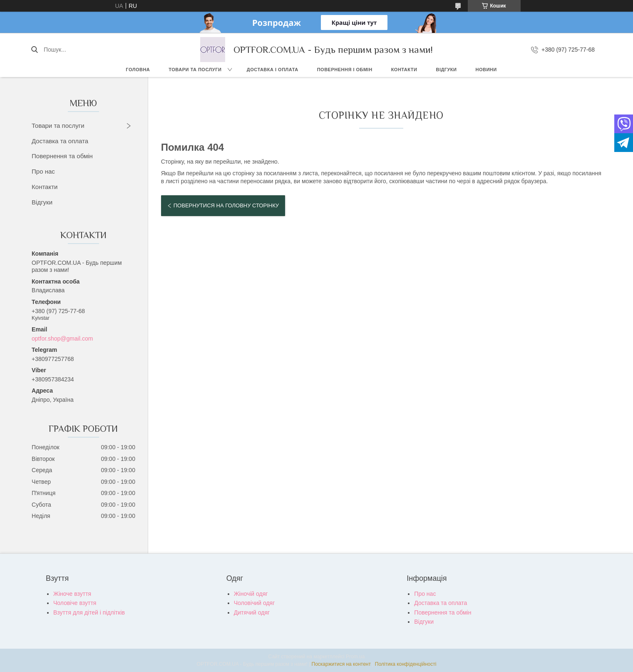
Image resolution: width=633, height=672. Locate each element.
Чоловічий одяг (254, 603)
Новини (486, 70)
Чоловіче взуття (75, 603)
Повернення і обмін (345, 70)
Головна (138, 70)
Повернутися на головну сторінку (226, 205)
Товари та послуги (195, 70)
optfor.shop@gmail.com (62, 338)
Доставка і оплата (273, 70)
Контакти (404, 70)
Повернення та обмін (62, 156)
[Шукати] (34, 50)
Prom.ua (355, 657)
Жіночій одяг (251, 594)
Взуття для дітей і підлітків (89, 612)
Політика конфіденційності (406, 664)
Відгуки (446, 70)
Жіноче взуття (72, 594)
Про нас (43, 171)
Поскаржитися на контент (341, 664)
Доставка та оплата (60, 141)
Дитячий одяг (252, 612)
